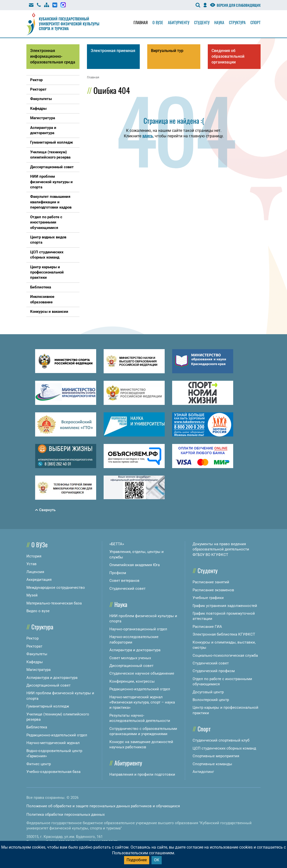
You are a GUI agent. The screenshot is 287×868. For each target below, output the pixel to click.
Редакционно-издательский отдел (57, 735)
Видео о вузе (38, 611)
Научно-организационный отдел (138, 629)
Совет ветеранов (124, 581)
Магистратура (38, 670)
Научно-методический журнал (53, 743)
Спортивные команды (212, 764)
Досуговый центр (208, 692)
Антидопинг (203, 772)
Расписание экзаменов (213, 590)
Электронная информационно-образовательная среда (53, 56)
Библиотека (37, 727)
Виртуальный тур (167, 51)
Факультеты (37, 654)
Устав (32, 564)
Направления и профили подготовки (142, 774)
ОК (157, 860)
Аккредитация (39, 580)
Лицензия (35, 572)
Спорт (255, 22)
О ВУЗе (39, 544)
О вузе (158, 22)
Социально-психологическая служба (225, 655)
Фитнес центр (39, 764)
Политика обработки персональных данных (66, 814)
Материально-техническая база (54, 603)
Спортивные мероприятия (216, 756)
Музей (32, 595)
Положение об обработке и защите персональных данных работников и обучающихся (103, 806)
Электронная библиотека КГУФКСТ (224, 634)
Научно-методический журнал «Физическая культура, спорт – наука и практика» (142, 702)
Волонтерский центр (211, 700)
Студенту (202, 22)
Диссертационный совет (48, 685)
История (34, 556)
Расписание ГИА (207, 627)
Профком (118, 573)
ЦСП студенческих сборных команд (224, 748)
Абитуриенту (179, 22)
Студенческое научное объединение (142, 673)
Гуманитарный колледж (48, 706)
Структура (237, 22)
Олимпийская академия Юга (135, 565)
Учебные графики (208, 598)
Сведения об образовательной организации (228, 56)
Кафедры (35, 662)
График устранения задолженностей (225, 606)
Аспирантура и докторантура (52, 678)
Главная (141, 22)
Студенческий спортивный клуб (221, 740)
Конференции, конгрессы (132, 681)
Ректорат (34, 646)
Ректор (33, 638)
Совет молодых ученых (130, 658)
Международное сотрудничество (56, 588)
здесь (148, 136)
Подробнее (137, 860)
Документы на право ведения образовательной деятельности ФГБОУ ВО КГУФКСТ (221, 549)
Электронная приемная (113, 51)
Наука (219, 22)
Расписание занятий (211, 582)
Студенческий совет (127, 589)
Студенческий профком (214, 671)
